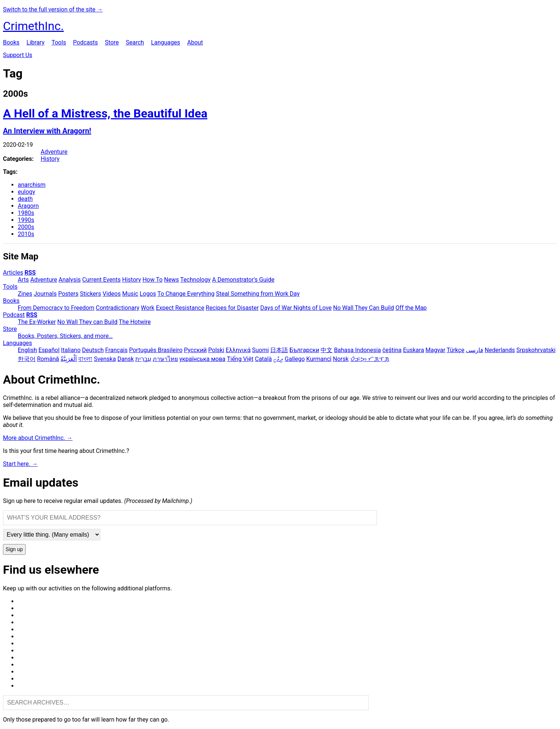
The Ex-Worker (37, 322)
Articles (13, 273)
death (25, 199)
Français (117, 350)
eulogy (26, 192)
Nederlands (500, 350)
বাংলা (85, 359)
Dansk (126, 359)
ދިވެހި (278, 359)
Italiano (71, 350)
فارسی (475, 350)
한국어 (27, 359)
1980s (26, 213)
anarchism (32, 185)
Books (11, 42)
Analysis (70, 280)
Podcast (14, 315)
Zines (25, 294)
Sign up (14, 549)
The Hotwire (135, 322)
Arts (23, 280)
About (195, 42)
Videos (112, 294)
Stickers (91, 294)
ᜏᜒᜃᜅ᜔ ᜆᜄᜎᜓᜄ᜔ (370, 359)
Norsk (341, 359)
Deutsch (93, 350)
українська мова (202, 359)
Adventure (54, 152)
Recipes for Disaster (232, 308)
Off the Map (411, 308)
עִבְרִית (143, 359)
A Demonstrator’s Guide (243, 280)
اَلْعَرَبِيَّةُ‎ (69, 359)
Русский (195, 350)
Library (36, 42)
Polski (216, 350)
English (27, 350)
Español (49, 350)
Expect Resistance (180, 308)
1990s (26, 220)
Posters (68, 294)
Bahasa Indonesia (357, 350)
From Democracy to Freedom (56, 308)
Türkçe (455, 350)
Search (135, 42)
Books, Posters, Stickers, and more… (65, 336)
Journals (45, 294)
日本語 (279, 350)
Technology (195, 280)
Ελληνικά (238, 350)
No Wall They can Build (87, 322)
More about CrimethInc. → (38, 438)
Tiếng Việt (240, 359)
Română (48, 359)
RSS (30, 273)
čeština (392, 350)
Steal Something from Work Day (258, 294)
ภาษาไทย (165, 359)
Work (148, 308)
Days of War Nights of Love (296, 308)
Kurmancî (319, 359)
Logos (148, 294)
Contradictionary (117, 308)
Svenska (105, 359)
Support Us (18, 55)
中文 (327, 350)
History (50, 159)
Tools (59, 42)
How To (152, 280)
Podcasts (85, 42)
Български (304, 350)
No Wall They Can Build (364, 308)
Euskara (413, 350)
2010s (26, 234)
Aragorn (28, 206)
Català (264, 359)
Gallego (295, 359)
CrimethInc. (33, 26)
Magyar (435, 350)
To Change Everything (186, 294)
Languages (166, 42)
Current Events (102, 280)
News (172, 280)
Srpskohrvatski (536, 350)
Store (112, 42)
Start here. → (20, 464)
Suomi (260, 350)
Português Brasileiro (156, 350)
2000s (26, 227)
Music (130, 294)
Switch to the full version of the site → (53, 9)
